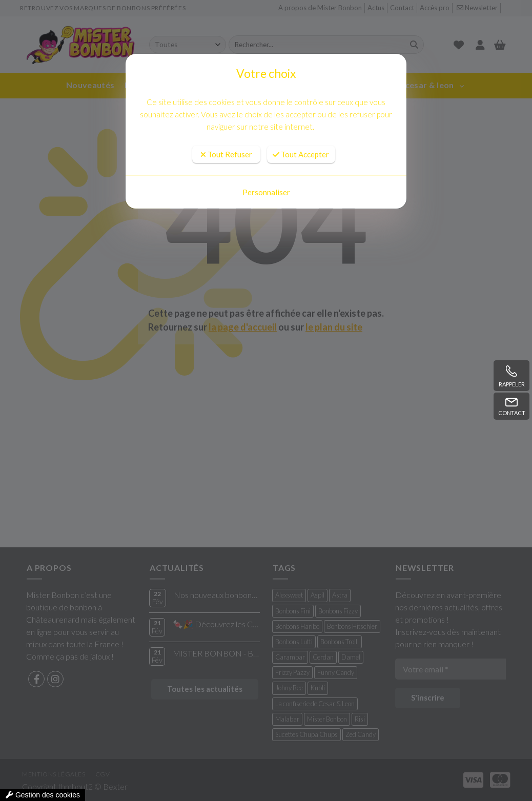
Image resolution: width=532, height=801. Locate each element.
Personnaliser (266, 192)
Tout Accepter (301, 154)
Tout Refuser (226, 154)
